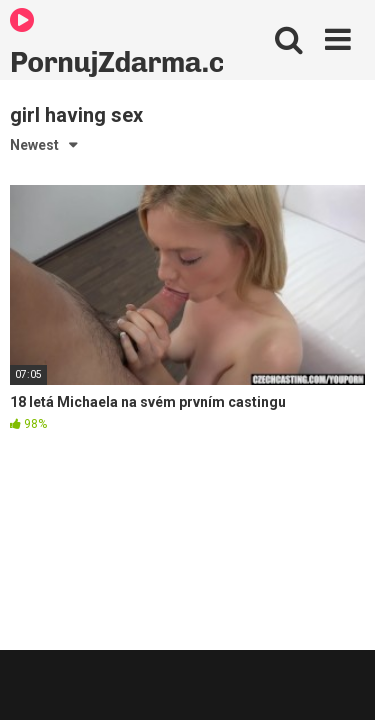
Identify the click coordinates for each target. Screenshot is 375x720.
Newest (34, 145)
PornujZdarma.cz (116, 42)
